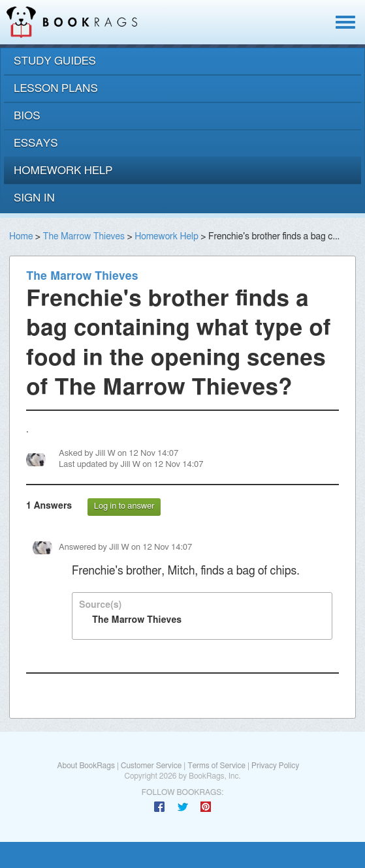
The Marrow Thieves (84, 237)
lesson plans (56, 88)
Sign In (34, 198)
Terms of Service (216, 766)
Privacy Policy (275, 766)
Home (21, 237)
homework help (63, 171)
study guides (55, 61)
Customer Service (151, 766)
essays (36, 143)
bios (27, 116)
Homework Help (167, 237)
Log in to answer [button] (124, 506)
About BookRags (86, 766)
